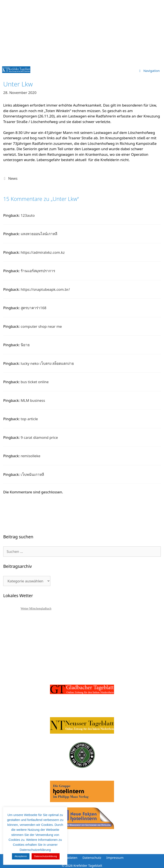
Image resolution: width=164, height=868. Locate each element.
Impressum (115, 858)
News (13, 178)
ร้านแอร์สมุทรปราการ (38, 271)
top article (29, 419)
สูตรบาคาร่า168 (34, 308)
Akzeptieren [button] (21, 856)
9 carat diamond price (39, 437)
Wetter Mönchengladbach (36, 609)
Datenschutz (92, 858)
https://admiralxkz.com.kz (43, 252)
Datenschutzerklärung (46, 856)
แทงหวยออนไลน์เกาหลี (39, 234)
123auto (28, 215)
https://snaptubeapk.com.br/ (45, 289)
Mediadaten (68, 858)
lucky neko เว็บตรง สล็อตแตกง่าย (47, 363)
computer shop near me (41, 326)
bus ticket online (35, 382)
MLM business (33, 400)
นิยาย (25, 345)
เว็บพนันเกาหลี (32, 474)
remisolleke (31, 456)
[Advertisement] (82, 32)
